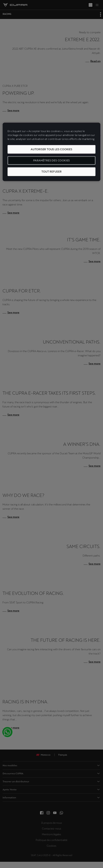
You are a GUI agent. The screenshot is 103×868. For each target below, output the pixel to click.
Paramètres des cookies (52, 160)
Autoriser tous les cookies (51, 149)
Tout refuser (51, 172)
